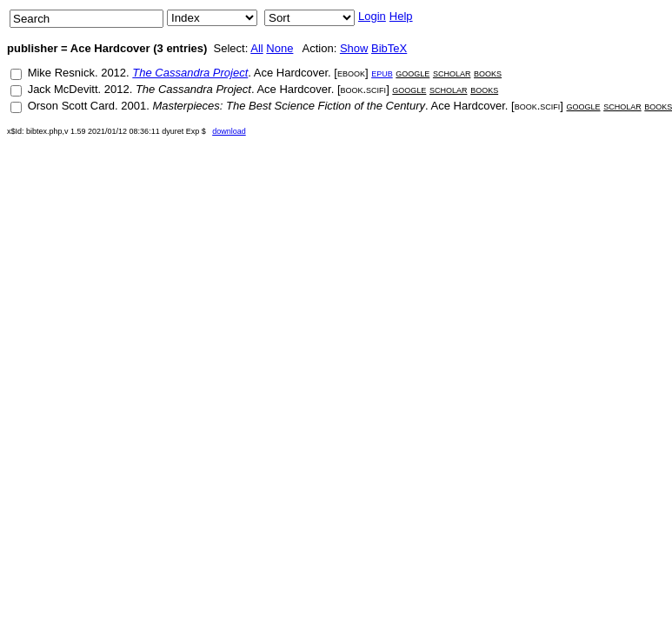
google (413, 73)
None (279, 48)
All (256, 48)
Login (372, 16)
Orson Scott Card (71, 106)
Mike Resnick (61, 73)
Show (354, 48)
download (229, 131)
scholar (452, 73)
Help (401, 16)
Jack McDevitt (63, 89)
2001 (133, 106)
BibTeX (389, 48)
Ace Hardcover (291, 73)
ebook (351, 73)
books (488, 73)
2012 (113, 73)
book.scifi (364, 89)
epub (382, 73)
